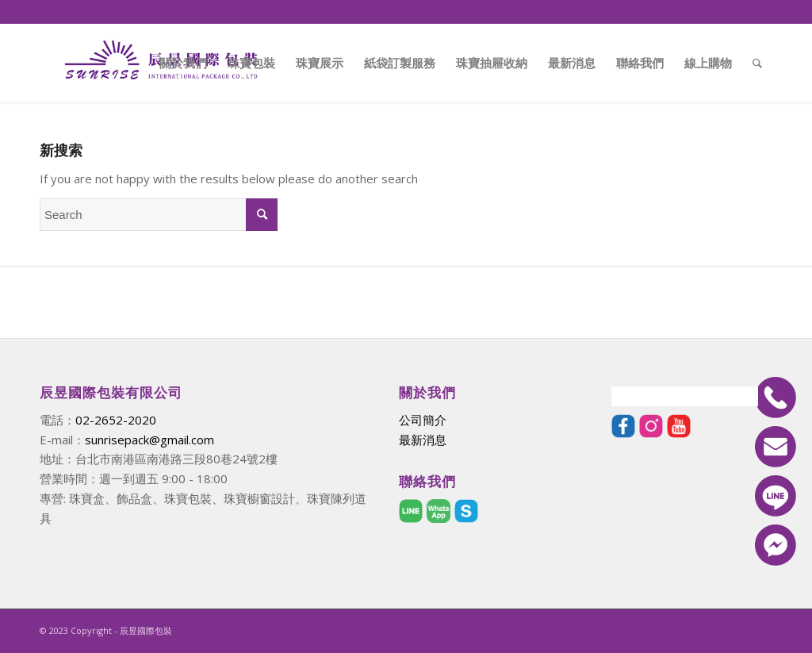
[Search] (757, 63)
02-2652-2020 (116, 420)
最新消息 (423, 440)
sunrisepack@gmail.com (149, 440)
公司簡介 (423, 420)
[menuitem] (183, 63)
